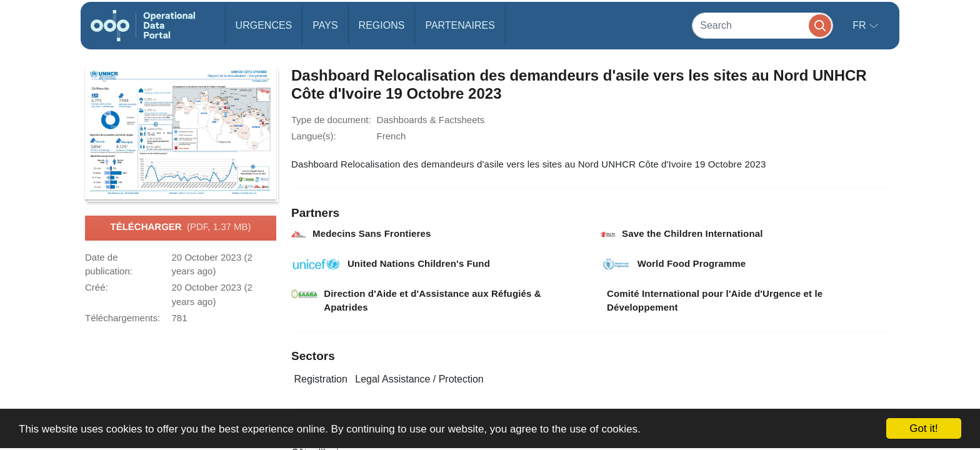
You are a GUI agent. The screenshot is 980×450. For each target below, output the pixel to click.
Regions (382, 25)
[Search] (762, 25)
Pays (325, 25)
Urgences (264, 25)
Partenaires (460, 25)
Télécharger (180, 227)
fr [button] (861, 25)
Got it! (923, 428)
